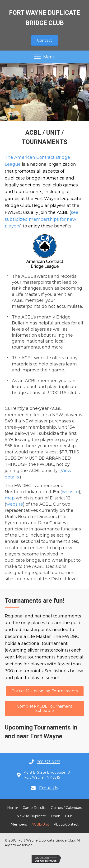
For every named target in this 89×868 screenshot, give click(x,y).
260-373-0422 (49, 762)
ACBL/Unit (40, 824)
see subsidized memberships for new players (42, 219)
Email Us (49, 788)
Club (69, 816)
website (70, 492)
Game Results (34, 808)
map (10, 498)
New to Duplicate (31, 816)
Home (12, 807)
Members (19, 824)
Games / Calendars (66, 808)
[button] (45, 40)
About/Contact (66, 824)
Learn (56, 816)
